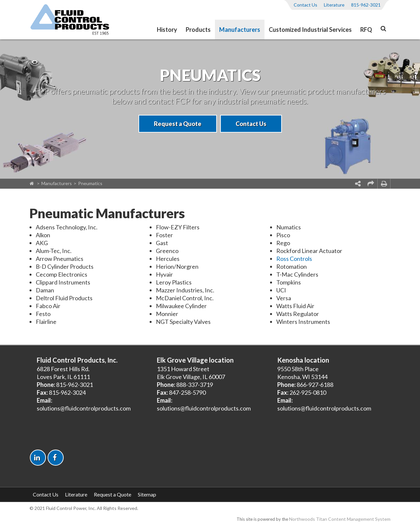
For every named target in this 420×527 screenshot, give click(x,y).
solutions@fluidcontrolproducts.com (84, 408)
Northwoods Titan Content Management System (340, 519)
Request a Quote (178, 124)
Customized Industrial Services (310, 30)
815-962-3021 (366, 5)
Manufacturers (240, 30)
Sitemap (147, 494)
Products (198, 30)
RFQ (366, 30)
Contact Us (305, 5)
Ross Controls (294, 259)
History (167, 30)
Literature (334, 5)
